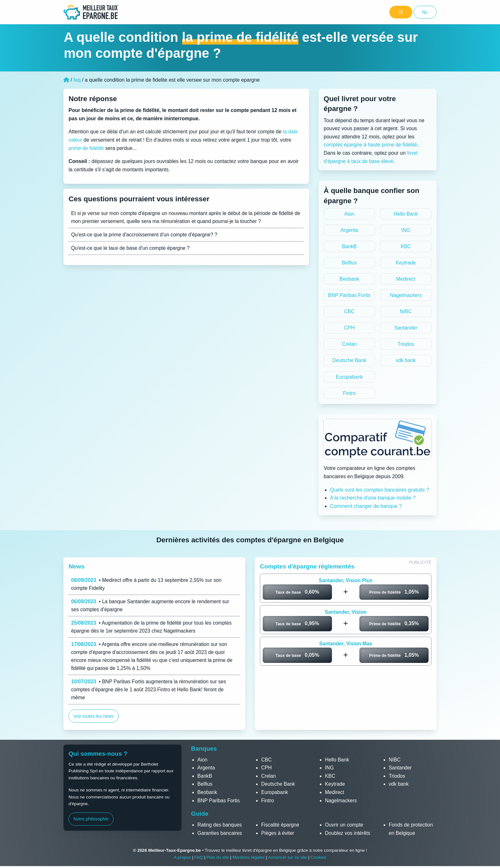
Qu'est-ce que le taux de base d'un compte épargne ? (132, 249)
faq (77, 80)
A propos (182, 859)
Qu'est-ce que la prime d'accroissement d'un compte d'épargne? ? (146, 235)
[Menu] (401, 12)
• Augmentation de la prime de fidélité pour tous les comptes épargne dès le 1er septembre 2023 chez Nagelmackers (153, 630)
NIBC (406, 312)
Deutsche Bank (349, 362)
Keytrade (406, 263)
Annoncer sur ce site (288, 859)
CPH (349, 329)
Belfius (349, 263)
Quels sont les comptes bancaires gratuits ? (379, 492)
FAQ (198, 859)
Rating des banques (220, 827)
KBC (406, 247)
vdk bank (406, 362)
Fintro (349, 395)
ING (406, 230)
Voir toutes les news (94, 720)
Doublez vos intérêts (348, 835)
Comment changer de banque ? (366, 508)
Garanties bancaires (220, 835)
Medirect (406, 280)
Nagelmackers (406, 296)
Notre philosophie (91, 821)
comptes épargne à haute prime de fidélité (371, 145)
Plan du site (217, 859)
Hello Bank (406, 214)
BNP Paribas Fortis (349, 296)
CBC (349, 312)
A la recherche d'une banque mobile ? (373, 500)
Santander (406, 329)
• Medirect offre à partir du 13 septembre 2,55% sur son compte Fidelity (148, 586)
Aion (349, 214)
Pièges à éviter (278, 835)
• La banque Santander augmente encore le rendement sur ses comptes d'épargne (152, 608)
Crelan (349, 346)
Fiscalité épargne (281, 827)
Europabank (349, 378)
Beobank (349, 280)
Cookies (319, 859)
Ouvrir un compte (345, 827)
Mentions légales (248, 859)
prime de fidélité (87, 148)
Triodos (406, 346)
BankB (349, 247)
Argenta (349, 230)
